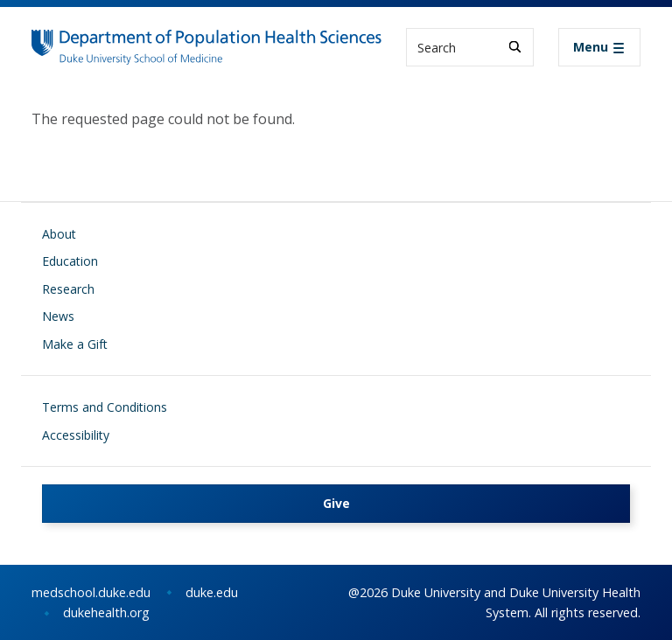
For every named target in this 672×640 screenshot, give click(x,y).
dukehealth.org (106, 612)
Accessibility (76, 435)
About (59, 234)
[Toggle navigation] (599, 47)
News (58, 316)
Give (336, 503)
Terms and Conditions (105, 407)
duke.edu (212, 592)
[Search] (515, 47)
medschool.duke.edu (91, 592)
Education (70, 261)
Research (68, 289)
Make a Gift (75, 344)
